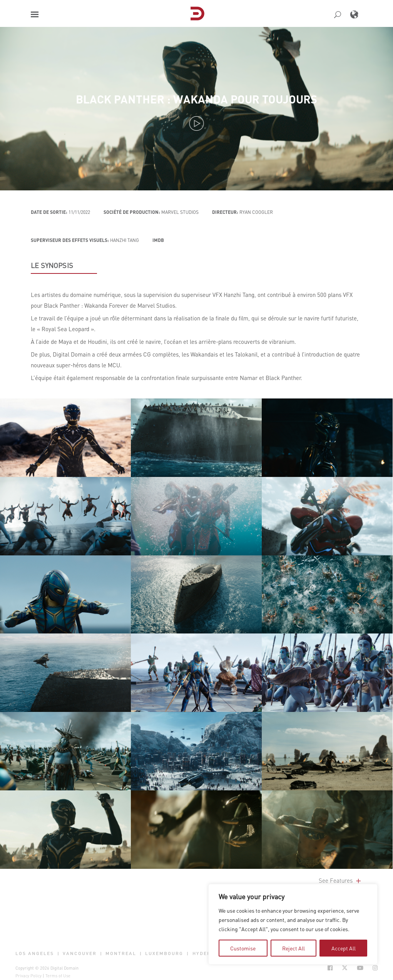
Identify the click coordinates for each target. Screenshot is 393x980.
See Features (340, 880)
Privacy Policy (28, 976)
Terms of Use (58, 976)
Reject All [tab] (293, 948)
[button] (35, 14)
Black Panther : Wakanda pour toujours (196, 99)
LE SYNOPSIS (52, 265)
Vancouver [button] (80, 953)
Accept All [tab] (344, 948)
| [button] (59, 953)
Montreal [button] (121, 953)
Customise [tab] (243, 948)
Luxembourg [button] (164, 953)
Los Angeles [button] (35, 953)
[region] (293, 924)
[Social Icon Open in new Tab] (330, 968)
